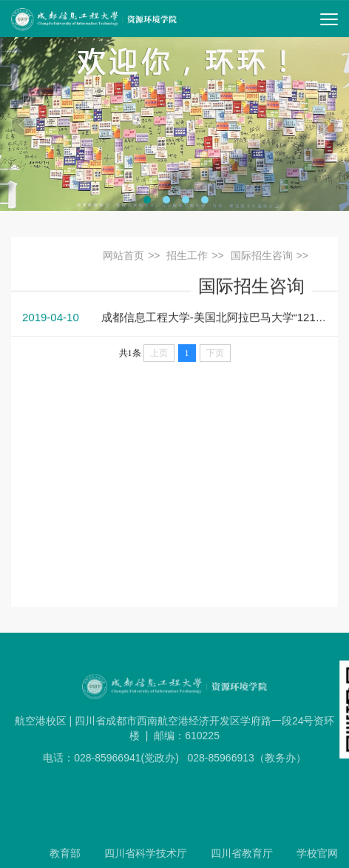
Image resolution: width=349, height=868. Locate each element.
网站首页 (123, 257)
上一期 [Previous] (22, 124)
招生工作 (187, 257)
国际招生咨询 (262, 257)
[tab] (147, 200)
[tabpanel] (174, 124)
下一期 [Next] (327, 124)
